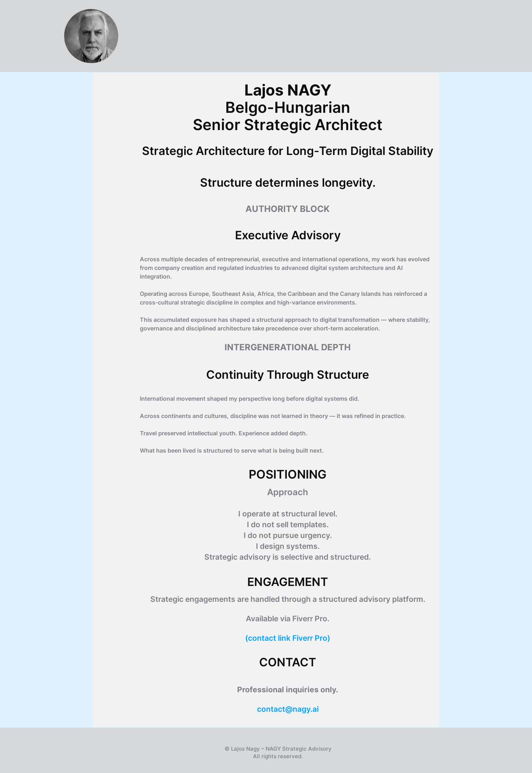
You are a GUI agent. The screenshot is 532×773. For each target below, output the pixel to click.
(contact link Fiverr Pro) (288, 638)
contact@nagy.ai (288, 709)
